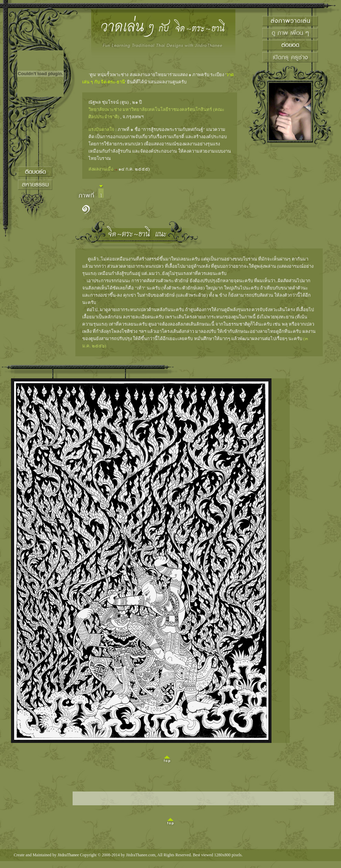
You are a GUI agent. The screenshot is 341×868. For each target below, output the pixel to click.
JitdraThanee (68, 855)
